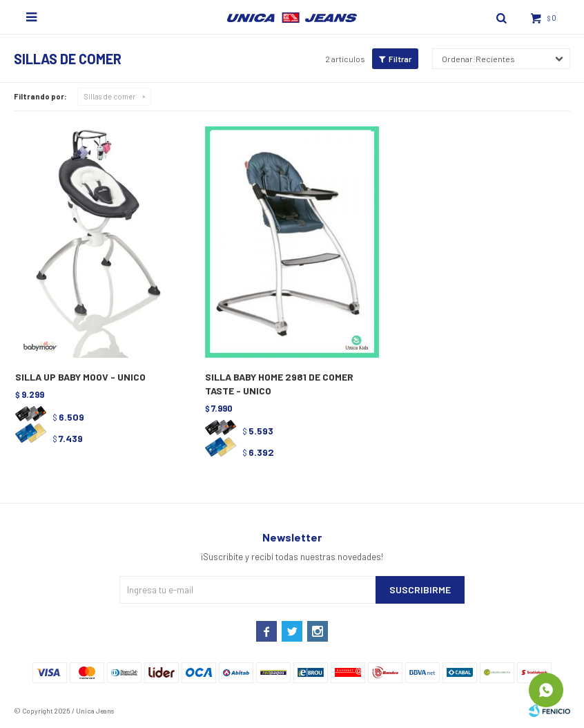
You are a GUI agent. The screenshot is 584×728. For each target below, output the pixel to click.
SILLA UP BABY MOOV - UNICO (80, 377)
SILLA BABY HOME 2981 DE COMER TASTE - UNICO (279, 384)
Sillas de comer (110, 96)
